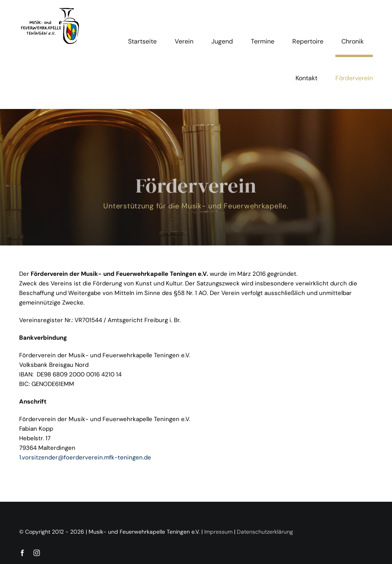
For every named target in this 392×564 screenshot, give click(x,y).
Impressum (218, 532)
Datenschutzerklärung (265, 532)
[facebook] (22, 553)
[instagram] (37, 553)
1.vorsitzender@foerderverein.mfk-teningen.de (85, 457)
